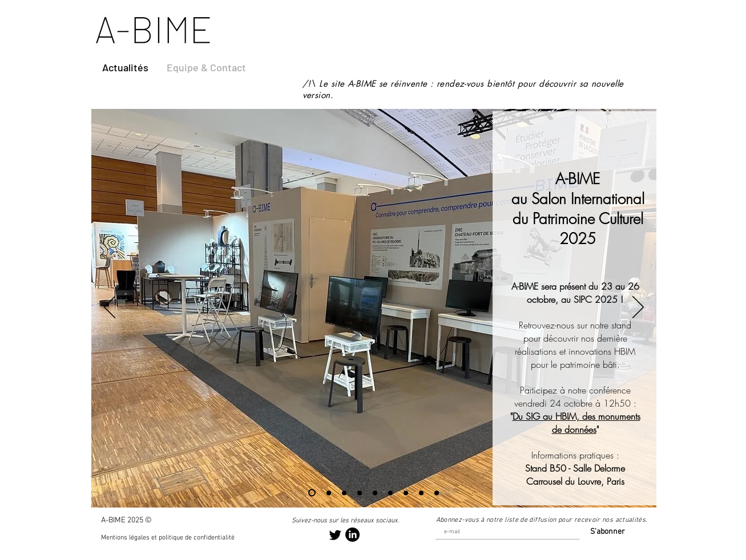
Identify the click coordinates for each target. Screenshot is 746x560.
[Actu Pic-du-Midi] (437, 493)
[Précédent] (110, 308)
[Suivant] (638, 308)
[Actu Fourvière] (375, 493)
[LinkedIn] (352, 535)
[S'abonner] (605, 532)
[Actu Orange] (390, 493)
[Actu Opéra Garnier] (360, 493)
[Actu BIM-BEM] (406, 493)
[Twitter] (335, 535)
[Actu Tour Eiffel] (329, 493)
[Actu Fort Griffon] (421, 493)
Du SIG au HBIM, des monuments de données (576, 423)
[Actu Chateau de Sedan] (344, 493)
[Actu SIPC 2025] (312, 493)
